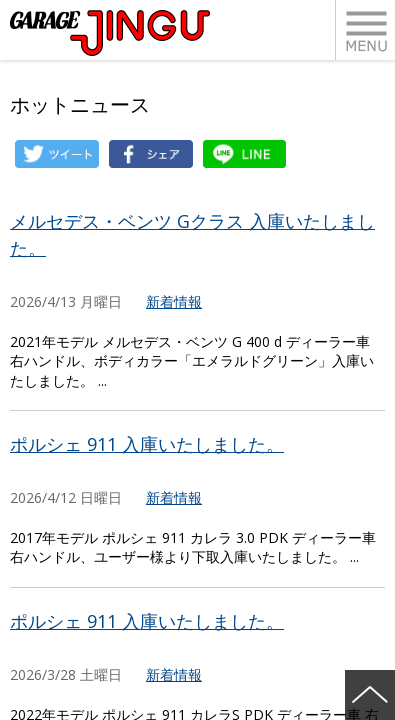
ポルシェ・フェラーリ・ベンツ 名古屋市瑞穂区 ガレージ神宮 (110, 33)
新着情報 (174, 301)
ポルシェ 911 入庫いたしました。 (147, 444)
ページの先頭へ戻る (370, 695)
